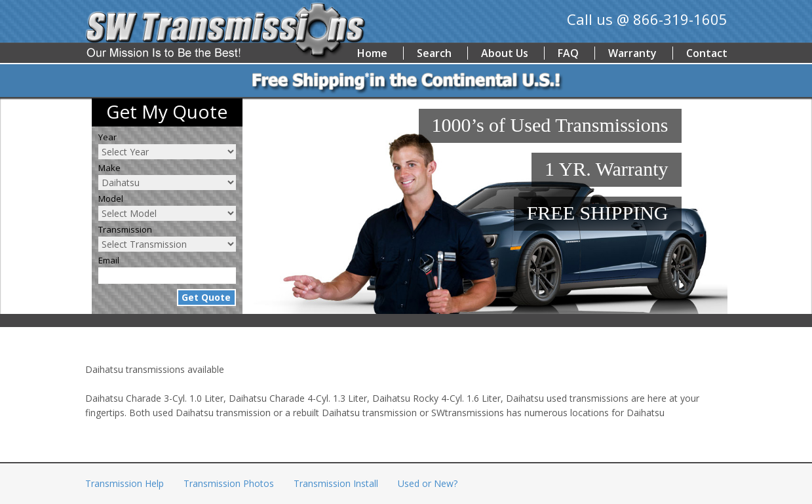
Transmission (125, 229)
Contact (707, 53)
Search (434, 53)
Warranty (632, 53)
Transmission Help (125, 483)
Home (372, 53)
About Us (505, 53)
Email (109, 260)
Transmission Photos (229, 483)
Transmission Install (336, 483)
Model (111, 199)
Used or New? (428, 483)
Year (107, 137)
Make (109, 168)
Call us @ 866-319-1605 (647, 19)
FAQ (568, 53)
